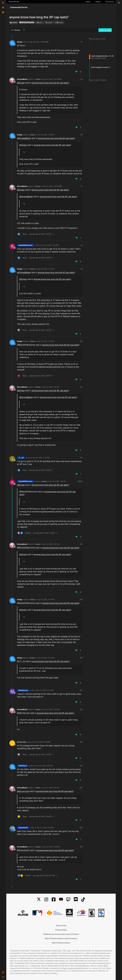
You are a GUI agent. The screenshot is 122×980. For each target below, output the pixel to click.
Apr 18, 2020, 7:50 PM (51, 544)
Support (98, 2)
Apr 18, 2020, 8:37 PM (45, 690)
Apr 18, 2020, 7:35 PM (38, 42)
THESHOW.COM (14, 2)
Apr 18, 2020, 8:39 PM (51, 709)
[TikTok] (83, 899)
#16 (81, 658)
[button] (3, 972)
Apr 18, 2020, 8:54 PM (44, 766)
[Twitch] (68, 899)
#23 (81, 847)
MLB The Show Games (61, 943)
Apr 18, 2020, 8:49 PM (42, 742)
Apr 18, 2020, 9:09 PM (51, 847)
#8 (82, 245)
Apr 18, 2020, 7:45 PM (46, 341)
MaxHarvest (23, 690)
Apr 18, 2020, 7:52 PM (46, 600)
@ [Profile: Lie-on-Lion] (23, 791)
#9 (82, 269)
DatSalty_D (23, 766)
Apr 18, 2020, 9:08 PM (45, 828)
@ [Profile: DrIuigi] (21, 83)
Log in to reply (105, 30)
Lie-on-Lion (21, 742)
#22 (81, 828)
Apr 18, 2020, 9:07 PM (51, 788)
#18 (81, 709)
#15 (81, 600)
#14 (81, 544)
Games (88, 2)
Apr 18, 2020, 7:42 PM (50, 245)
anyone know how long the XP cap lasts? (50, 83)
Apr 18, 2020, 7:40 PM (51, 186)
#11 (81, 387)
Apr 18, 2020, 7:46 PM (51, 387)
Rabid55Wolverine (25, 245)
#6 (82, 135)
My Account (110, 2)
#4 (82, 42)
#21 (81, 788)
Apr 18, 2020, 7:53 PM (46, 658)
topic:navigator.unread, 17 (101, 67)
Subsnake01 (23, 828)
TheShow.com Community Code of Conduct (61, 934)
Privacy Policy (61, 930)
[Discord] (76, 899)
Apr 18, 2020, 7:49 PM (58, 481)
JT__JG (21, 458)
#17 (81, 690)
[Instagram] (46, 899)
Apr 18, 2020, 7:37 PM (51, 79)
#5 (82, 79)
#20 (81, 766)
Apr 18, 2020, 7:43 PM (46, 269)
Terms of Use (61, 926)
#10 (81, 341)
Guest (38, 79)
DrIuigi (20, 42)
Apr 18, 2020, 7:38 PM (46, 135)
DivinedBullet (22, 79)
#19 (81, 742)
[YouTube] (61, 899)
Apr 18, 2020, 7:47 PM (41, 458)
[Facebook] (54, 899)
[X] (39, 899)
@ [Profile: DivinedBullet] (24, 138)
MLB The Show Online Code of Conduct (61, 938)
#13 (81, 481)
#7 (82, 186)
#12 (81, 458)
